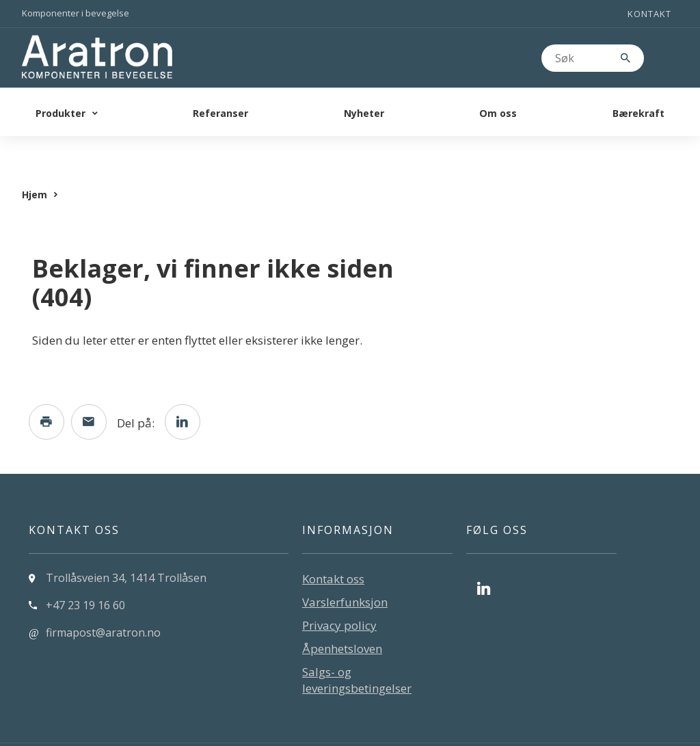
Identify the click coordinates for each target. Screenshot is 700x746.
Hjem (35, 167)
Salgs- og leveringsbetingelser (357, 653)
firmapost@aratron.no (103, 605)
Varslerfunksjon (345, 575)
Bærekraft (638, 113)
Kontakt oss (333, 551)
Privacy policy (339, 598)
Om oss (498, 113)
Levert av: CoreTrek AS (80, 731)
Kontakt (649, 14)
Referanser (220, 113)
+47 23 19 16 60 (85, 578)
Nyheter (364, 113)
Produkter (60, 113)
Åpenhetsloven (342, 621)
